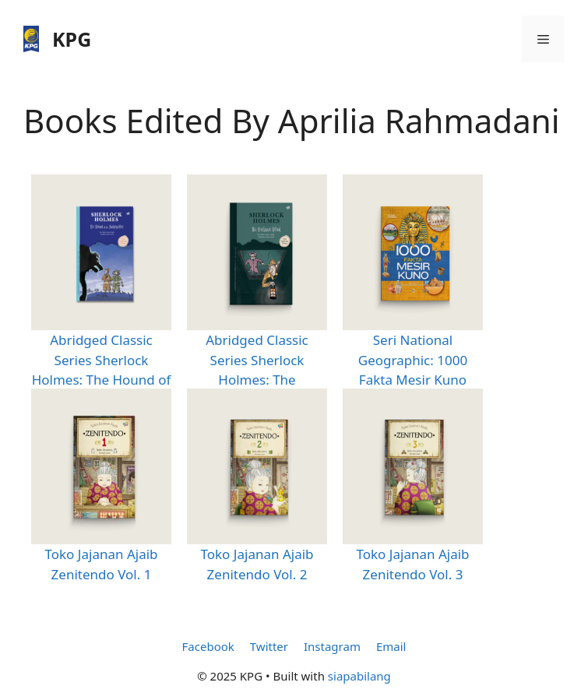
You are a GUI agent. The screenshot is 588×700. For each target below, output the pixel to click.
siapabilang (359, 676)
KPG (72, 39)
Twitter (269, 646)
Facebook (208, 646)
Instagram (332, 646)
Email (391, 646)
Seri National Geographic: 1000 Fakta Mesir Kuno (413, 360)
